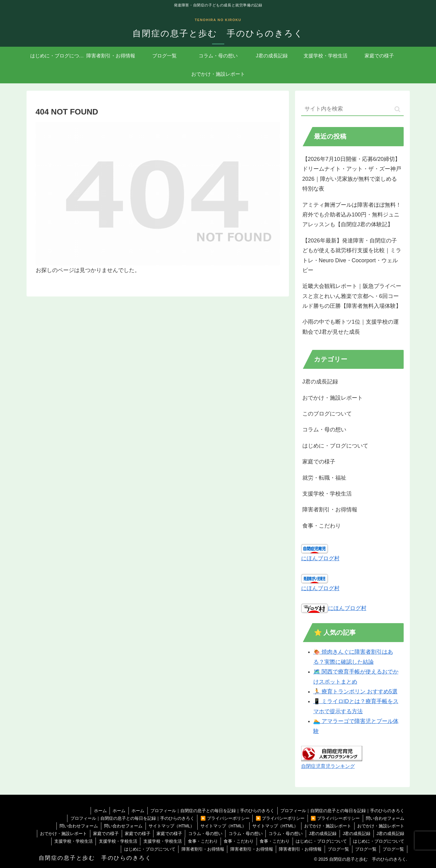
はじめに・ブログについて (321, 841)
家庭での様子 (103, 833)
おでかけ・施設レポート (327, 826)
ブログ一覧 (338, 849)
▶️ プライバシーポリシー (224, 818)
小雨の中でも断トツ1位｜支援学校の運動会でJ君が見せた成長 (351, 327)
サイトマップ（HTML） (170, 826)
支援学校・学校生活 (71, 841)
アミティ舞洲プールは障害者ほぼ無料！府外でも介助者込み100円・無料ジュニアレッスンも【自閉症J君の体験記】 (352, 215)
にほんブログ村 (320, 558)
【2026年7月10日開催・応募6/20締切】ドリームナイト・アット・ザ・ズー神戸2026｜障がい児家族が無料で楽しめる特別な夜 (352, 174)
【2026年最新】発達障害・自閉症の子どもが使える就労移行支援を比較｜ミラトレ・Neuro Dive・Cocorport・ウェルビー (352, 255)
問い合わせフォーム (385, 818)
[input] (352, 109)
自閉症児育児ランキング (328, 766)
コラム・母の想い (204, 833)
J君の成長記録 (322, 833)
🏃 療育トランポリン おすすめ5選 (355, 692)
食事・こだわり (201, 841)
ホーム (99, 811)
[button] (397, 109)
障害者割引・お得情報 (201, 849)
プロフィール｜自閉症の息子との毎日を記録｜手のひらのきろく (212, 811)
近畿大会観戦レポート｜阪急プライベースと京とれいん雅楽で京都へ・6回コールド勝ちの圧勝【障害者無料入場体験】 (352, 296)
